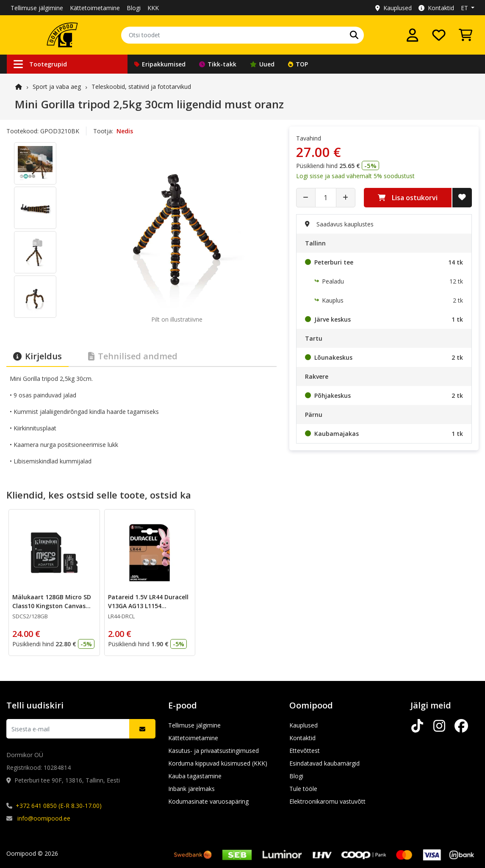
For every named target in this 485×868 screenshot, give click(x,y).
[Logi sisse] (413, 35)
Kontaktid (436, 8)
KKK (153, 8)
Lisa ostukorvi (408, 198)
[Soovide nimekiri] (439, 35)
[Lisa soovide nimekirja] (462, 198)
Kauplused (394, 8)
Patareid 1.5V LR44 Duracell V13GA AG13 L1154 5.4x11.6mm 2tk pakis (148, 606)
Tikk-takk (218, 64)
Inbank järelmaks (191, 789)
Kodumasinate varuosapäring (208, 801)
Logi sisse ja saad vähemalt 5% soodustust (355, 176)
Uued (262, 64)
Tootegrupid (40, 64)
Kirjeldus (37, 356)
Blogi (134, 8)
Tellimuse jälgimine (37, 8)
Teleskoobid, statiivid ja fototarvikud (141, 87)
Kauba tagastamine (195, 776)
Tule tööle (303, 789)
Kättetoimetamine (95, 8)
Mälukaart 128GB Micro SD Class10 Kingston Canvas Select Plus (52, 606)
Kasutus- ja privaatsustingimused (213, 751)
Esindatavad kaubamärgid (324, 763)
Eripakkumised (160, 64)
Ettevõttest (305, 751)
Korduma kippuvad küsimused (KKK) (218, 763)
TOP (298, 64)
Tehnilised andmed (133, 356)
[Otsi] (354, 35)
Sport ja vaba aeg (57, 87)
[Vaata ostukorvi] (466, 35)
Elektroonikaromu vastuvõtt (327, 801)
